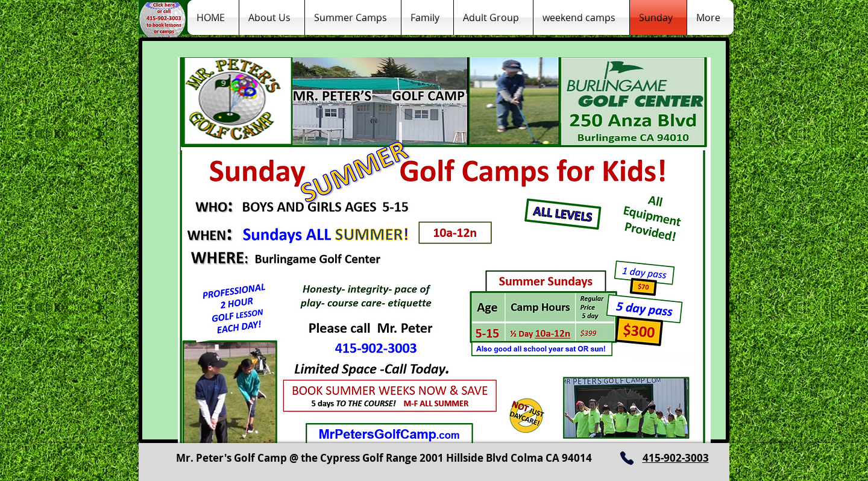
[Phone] (627, 458)
